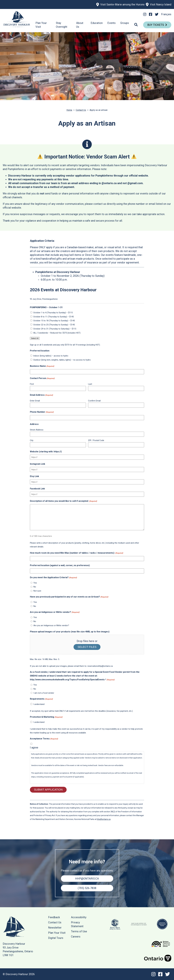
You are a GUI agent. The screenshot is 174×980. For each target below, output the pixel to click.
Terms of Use (79, 931)
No (35, 587)
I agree (34, 748)
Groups (125, 23)
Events (111, 23)
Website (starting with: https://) (46, 452)
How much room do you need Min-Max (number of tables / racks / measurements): (77, 553)
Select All (35, 338)
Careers (76, 937)
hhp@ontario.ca (104, 819)
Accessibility (79, 917)
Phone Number (42, 412)
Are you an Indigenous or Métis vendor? (51, 625)
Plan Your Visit (57, 933)
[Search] (136, 25)
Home (69, 110)
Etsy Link (34, 476)
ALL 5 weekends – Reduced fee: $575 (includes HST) (57, 333)
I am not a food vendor (44, 693)
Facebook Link (37, 489)
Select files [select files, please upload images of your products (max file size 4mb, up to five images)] (87, 647)
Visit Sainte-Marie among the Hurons (122, 4)
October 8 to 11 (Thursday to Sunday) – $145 (53, 317)
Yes (35, 583)
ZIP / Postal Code (96, 440)
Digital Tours (56, 938)
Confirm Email (94, 401)
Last (90, 384)
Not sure (37, 591)
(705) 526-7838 (87, 888)
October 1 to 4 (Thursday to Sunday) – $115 (53, 313)
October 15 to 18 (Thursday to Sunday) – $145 (54, 321)
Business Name (42, 366)
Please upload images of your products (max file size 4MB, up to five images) (70, 632)
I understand (39, 704)
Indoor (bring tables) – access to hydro (51, 356)
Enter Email (35, 401)
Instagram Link (38, 464)
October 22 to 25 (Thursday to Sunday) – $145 (54, 325)
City (32, 440)
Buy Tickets (156, 25)
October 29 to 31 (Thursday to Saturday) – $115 (55, 329)
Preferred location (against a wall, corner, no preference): (60, 565)
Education (97, 23)
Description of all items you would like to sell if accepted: (63, 501)
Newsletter (55, 928)
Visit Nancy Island (161, 4)
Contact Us (81, 110)
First (32, 384)
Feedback (54, 917)
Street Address (37, 430)
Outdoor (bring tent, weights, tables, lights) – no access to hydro (62, 360)
